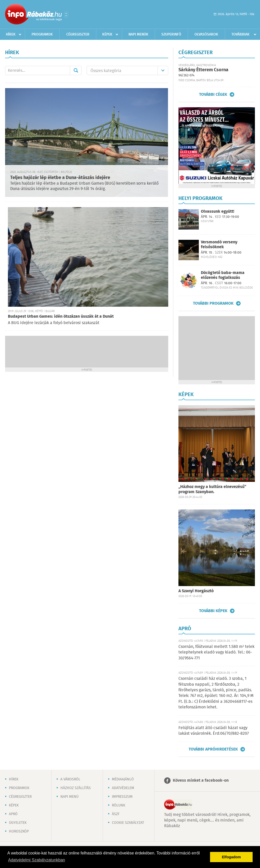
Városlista (66, 15)
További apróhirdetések (213, 749)
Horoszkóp (19, 831)
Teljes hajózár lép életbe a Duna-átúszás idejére (60, 178)
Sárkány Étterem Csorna (203, 70)
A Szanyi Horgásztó (196, 591)
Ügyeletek (18, 823)
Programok (42, 34)
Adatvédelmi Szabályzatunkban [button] (37, 860)
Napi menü (69, 797)
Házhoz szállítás (76, 788)
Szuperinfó (171, 34)
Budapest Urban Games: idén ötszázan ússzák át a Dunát (61, 317)
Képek (107, 34)
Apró (13, 814)
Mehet (76, 70)
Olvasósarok (206, 34)
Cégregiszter (78, 34)
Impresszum (122, 797)
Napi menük (138, 34)
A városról (70, 779)
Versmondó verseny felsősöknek (219, 245)
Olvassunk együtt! (218, 212)
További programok (213, 303)
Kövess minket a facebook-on (201, 781)
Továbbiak (240, 34)
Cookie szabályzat (128, 823)
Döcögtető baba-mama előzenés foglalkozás (223, 275)
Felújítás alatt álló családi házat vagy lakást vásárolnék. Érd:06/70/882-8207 (214, 731)
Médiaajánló (123, 779)
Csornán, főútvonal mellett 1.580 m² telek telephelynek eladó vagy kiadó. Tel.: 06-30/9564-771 (216, 652)
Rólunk (119, 805)
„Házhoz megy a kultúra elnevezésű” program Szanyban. (212, 489)
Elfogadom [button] (231, 857)
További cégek (213, 94)
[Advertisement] (87, 351)
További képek (213, 611)
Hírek (11, 34)
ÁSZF (116, 814)
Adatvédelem (123, 788)
